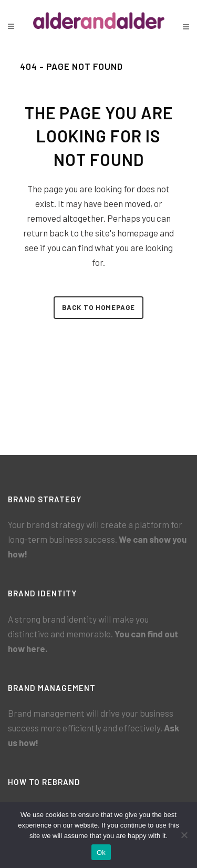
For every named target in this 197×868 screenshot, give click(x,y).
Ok (101, 853)
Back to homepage (98, 307)
